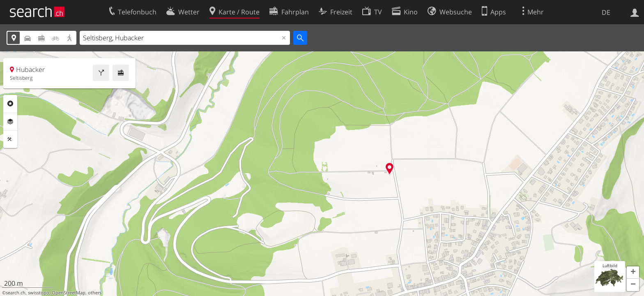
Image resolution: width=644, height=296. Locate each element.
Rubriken (10, 104)
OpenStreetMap (69, 293)
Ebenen (10, 122)
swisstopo (39, 293)
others (95, 293)
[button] (633, 273)
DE (606, 12)
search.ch (16, 293)
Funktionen (10, 139)
